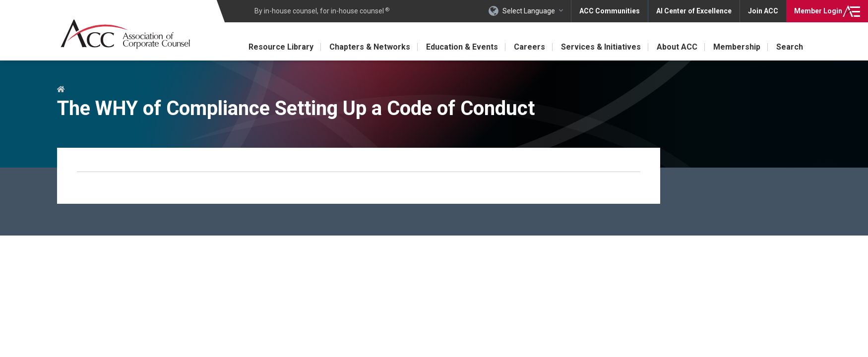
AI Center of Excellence (694, 11)
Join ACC (763, 11)
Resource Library (281, 47)
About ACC (677, 47)
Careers (529, 47)
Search (790, 47)
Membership (737, 47)
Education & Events (462, 47)
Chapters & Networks (370, 47)
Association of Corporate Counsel (125, 34)
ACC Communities (610, 11)
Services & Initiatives (601, 47)
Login (818, 11)
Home (61, 90)
